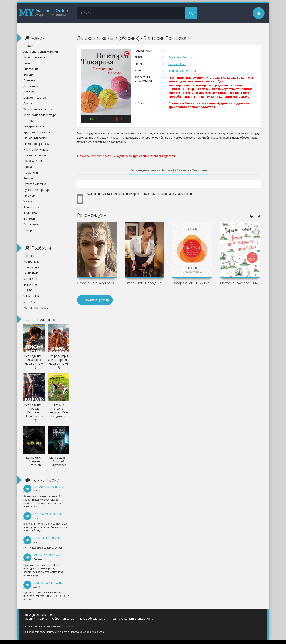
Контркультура (34, 126)
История (29, 121)
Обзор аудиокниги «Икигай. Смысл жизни (192, 283)
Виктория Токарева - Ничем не (240, 283)
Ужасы (28, 201)
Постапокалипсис (35, 155)
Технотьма (31, 273)
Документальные (35, 98)
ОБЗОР (28, 46)
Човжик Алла (177, 64)
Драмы (28, 103)
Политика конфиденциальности (132, 618)
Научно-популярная (37, 149)
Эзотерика (31, 224)
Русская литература (37, 190)
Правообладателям (92, 618)
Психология (31, 172)
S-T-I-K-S (29, 302)
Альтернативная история (41, 52)
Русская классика (35, 184)
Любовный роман (35, 138)
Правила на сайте (35, 618)
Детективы (31, 86)
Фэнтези (29, 219)
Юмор (28, 230)
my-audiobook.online (43, 13)
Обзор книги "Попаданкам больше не (145, 283)
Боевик (28, 75)
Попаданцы (31, 267)
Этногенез (30, 279)
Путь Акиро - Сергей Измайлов (53, 514)
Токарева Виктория (182, 57)
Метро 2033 (32, 261)
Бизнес (28, 63)
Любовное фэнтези (37, 144)
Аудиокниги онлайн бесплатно (76, 615)
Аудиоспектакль (34, 57)
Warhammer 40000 (36, 308)
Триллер (29, 196)
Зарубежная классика (38, 109)
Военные (29, 80)
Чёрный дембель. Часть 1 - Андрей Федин (60, 555)
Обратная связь (63, 618)
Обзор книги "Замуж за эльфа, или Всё (97, 283)
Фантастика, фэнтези (183, 71)
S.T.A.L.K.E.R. (31, 296)
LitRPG (28, 290)
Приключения (33, 161)
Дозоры (29, 256)
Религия (29, 178)
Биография (31, 69)
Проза (28, 167)
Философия (31, 213)
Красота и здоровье (37, 132)
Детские (29, 92)
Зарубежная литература (40, 115)
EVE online (30, 284)
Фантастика (31, 207)
